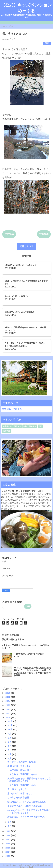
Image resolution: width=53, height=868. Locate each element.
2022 (8, 709)
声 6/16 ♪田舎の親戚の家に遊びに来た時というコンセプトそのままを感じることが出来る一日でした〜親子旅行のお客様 (32, 671)
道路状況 (6, 431)
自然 (25, 426)
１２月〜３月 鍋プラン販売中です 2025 (22, 491)
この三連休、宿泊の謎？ (19, 770)
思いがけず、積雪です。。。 (21, 793)
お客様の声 (7, 426)
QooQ (31, 867)
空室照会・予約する (12, 409)
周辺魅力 (17, 426)
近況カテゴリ (27, 246)
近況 (47, 43)
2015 (8, 848)
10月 (11, 729)
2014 (8, 852)
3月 (10, 758)
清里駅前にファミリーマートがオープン (27, 817)
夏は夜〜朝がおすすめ (13, 639)
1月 (10, 826)
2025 (8, 697)
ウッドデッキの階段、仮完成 (21, 762)
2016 (8, 844)
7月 (10, 742)
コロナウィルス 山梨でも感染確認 (25, 806)
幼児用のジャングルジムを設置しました (27, 802)
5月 (10, 750)
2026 (8, 693)
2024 (8, 701)
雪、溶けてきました (17, 789)
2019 (8, 831)
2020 (8, 718)
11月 (11, 725)
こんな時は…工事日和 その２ (22, 774)
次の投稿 (9, 234)
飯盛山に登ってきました (19, 766)
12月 (11, 721)
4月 (10, 754)
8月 (10, 738)
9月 (10, 734)
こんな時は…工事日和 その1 (22, 785)
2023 (8, 705)
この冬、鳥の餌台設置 (18, 798)
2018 (8, 835)
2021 (8, 713)
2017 (8, 840)
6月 (10, 746)
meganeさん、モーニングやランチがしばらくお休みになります (29, 811)
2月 (10, 822)
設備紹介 (33, 426)
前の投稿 (44, 234)
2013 (8, 856)
